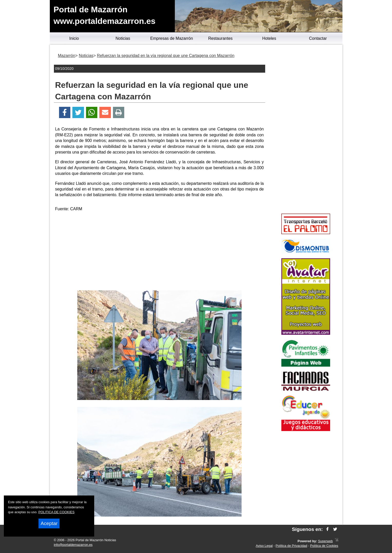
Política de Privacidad (291, 546)
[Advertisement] (159, 252)
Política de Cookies (324, 546)
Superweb (326, 541)
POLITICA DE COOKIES (56, 512)
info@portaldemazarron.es (73, 545)
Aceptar (49, 523)
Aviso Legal (264, 546)
